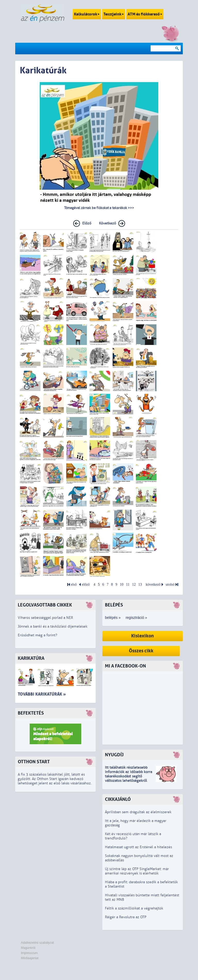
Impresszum (29, 953)
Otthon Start (34, 762)
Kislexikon (143, 636)
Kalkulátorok (87, 14)
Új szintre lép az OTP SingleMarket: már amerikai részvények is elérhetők (137, 871)
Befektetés (31, 713)
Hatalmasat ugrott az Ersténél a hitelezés (138, 847)
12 (134, 584)
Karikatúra (31, 658)
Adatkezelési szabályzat (37, 943)
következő (153, 584)
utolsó (170, 584)
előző (86, 584)
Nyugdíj (114, 755)
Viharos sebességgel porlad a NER (45, 618)
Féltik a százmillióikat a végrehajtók (134, 908)
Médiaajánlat (30, 958)
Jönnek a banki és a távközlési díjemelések (53, 626)
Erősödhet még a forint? (38, 635)
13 (140, 584)
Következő (108, 223)
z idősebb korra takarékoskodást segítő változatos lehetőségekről (129, 776)
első (74, 584)
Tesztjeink (114, 14)
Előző (87, 223)
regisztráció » (136, 618)
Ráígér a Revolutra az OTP (126, 917)
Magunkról (28, 948)
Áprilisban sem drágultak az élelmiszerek (138, 812)
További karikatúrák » (42, 694)
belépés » (113, 618)
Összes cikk (141, 651)
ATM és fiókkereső (145, 14)
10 (122, 584)
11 (128, 584)
